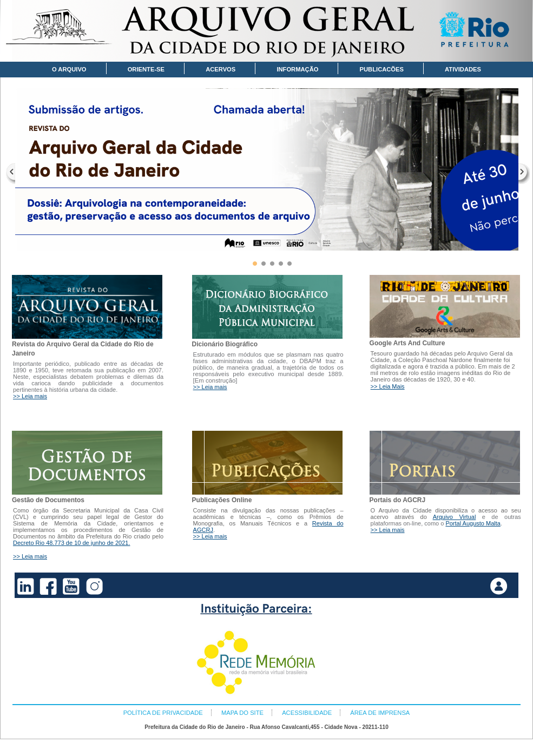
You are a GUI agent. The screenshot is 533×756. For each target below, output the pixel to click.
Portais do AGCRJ (398, 500)
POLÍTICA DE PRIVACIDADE (163, 713)
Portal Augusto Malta (473, 523)
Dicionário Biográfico (225, 344)
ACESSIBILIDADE (307, 713)
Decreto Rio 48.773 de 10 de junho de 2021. (72, 543)
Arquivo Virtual (455, 517)
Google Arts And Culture (407, 343)
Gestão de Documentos (48, 500)
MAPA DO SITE (242, 713)
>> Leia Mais (388, 386)
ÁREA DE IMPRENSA (380, 713)
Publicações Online (222, 500)
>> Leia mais (30, 396)
